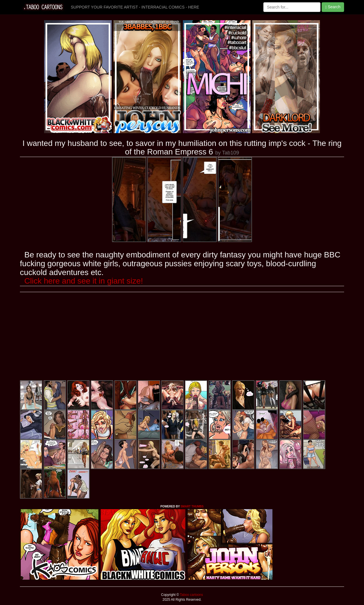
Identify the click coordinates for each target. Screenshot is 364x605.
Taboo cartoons (191, 595)
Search (333, 7)
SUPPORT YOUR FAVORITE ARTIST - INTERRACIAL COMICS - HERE (135, 7)
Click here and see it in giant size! (84, 281)
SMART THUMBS (192, 506)
